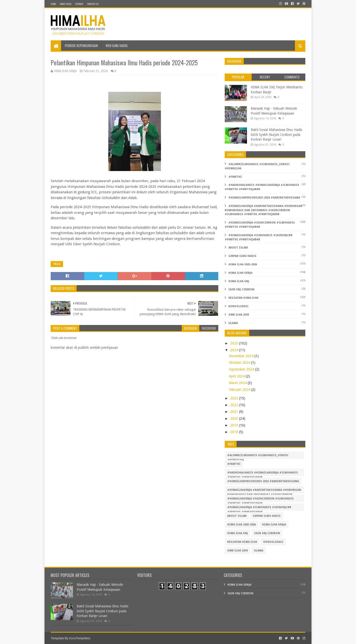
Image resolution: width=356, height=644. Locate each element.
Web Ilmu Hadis (117, 45)
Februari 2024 (240, 390)
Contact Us (93, 4)
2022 (235, 405)
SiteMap (79, 4)
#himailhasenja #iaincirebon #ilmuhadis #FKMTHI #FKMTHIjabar (260, 500)
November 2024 (242, 356)
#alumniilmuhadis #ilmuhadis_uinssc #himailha (258, 456)
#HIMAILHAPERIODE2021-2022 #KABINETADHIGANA (264, 198)
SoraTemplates (80, 638)
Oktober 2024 (240, 363)
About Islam (238, 248)
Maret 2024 (238, 383)
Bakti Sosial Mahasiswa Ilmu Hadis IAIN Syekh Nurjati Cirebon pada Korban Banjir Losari (277, 135)
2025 (235, 343)
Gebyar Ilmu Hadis (242, 256)
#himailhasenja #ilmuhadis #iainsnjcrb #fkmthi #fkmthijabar (259, 508)
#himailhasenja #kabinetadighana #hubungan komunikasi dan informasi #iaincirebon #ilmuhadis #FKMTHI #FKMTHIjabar (264, 210)
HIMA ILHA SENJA (240, 273)
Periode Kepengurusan (81, 45)
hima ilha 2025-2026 (243, 264)
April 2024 (237, 376)
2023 (235, 398)
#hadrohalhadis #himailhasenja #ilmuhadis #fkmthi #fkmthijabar (263, 474)
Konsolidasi (238, 306)
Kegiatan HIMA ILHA (243, 298)
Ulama (233, 323)
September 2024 (242, 369)
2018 (235, 432)
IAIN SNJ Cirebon (241, 289)
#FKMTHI (235, 177)
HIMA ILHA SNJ (239, 281)
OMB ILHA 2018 (239, 315)
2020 (235, 419)
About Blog (66, 4)
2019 (235, 425)
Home (53, 4)
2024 (235, 350)
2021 (235, 412)
